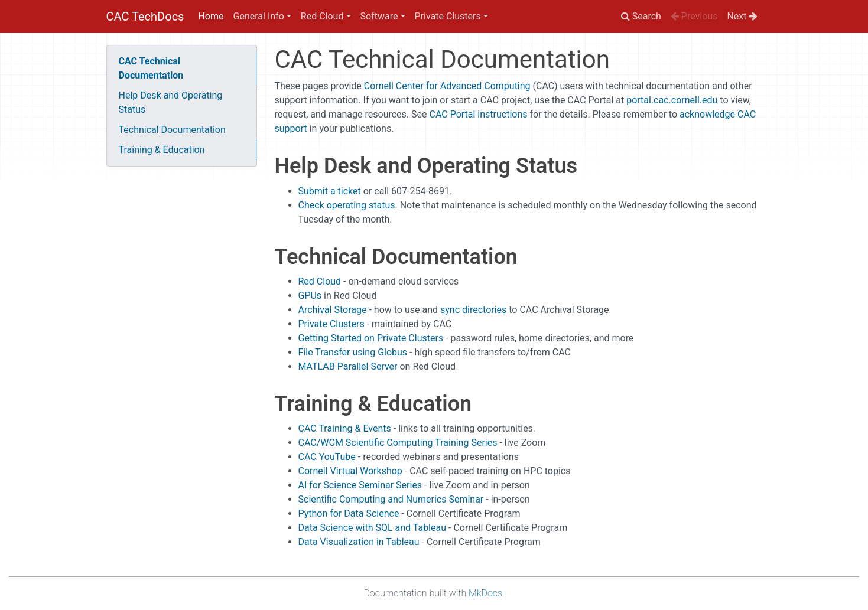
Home (211, 16)
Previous (694, 16)
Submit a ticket (330, 191)
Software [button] (379, 16)
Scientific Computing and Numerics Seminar (391, 499)
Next (742, 16)
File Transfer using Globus (353, 352)
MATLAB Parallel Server (348, 366)
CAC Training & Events (345, 428)
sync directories (473, 310)
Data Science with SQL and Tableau (373, 528)
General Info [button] (259, 16)
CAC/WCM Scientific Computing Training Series (398, 443)
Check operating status (347, 205)
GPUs (310, 296)
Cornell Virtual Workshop (350, 471)
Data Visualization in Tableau (359, 542)
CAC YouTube (327, 457)
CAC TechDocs (145, 17)
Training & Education (162, 150)
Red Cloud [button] (322, 16)
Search (641, 16)
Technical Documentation (172, 130)
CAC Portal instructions (478, 114)
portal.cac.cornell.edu (672, 100)
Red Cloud (320, 281)
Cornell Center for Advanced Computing (447, 86)
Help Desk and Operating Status (171, 102)
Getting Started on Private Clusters (371, 338)
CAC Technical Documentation (151, 68)
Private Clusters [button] (448, 16)
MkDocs (485, 593)
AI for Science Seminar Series (360, 485)
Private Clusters (331, 324)
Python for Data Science (349, 513)
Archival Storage (333, 310)
